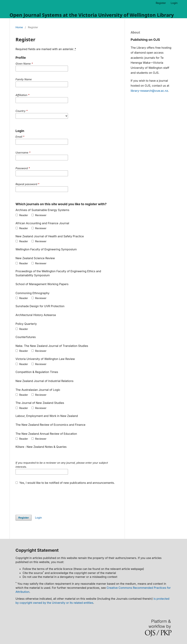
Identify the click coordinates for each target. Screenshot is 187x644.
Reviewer (39, 215)
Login (174, 3)
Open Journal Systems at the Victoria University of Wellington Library (92, 15)
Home (19, 27)
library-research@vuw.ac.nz (149, 91)
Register (161, 3)
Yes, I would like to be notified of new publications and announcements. (65, 483)
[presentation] (42, 498)
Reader (22, 215)
